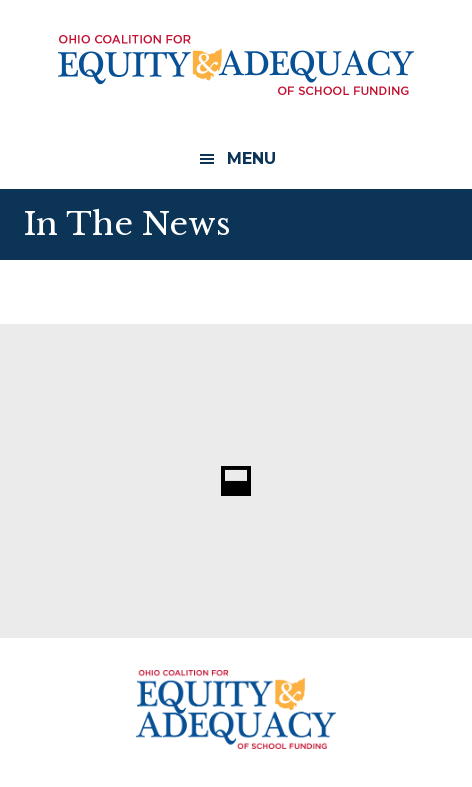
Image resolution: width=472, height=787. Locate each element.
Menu (251, 158)
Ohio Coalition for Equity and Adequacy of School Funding (236, 65)
